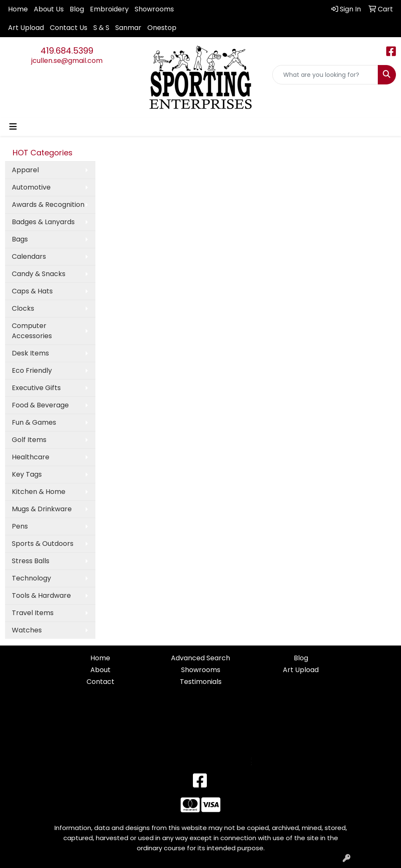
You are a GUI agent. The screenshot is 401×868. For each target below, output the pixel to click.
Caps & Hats (32, 291)
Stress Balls (31, 561)
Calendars (29, 256)
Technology (31, 578)
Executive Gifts (36, 388)
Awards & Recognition (48, 205)
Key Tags (27, 474)
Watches (27, 630)
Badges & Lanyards (43, 222)
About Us (49, 9)
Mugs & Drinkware (42, 509)
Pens (20, 526)
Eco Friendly (32, 370)
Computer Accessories (32, 331)
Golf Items (29, 440)
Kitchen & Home (39, 492)
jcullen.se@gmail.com (67, 61)
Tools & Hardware (41, 595)
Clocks (23, 308)
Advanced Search (200, 658)
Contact (100, 682)
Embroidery (109, 9)
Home (18, 9)
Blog (77, 9)
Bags (20, 239)
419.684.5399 (67, 51)
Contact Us (69, 28)
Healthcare (31, 457)
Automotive (31, 187)
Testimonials (201, 682)
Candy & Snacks (39, 274)
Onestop (162, 28)
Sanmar (128, 28)
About (100, 670)
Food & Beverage (40, 405)
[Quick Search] (325, 75)
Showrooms (154, 9)
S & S (101, 28)
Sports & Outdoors (43, 544)
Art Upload (26, 28)
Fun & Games (34, 422)
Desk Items (30, 353)
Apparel (25, 170)
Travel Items (33, 613)
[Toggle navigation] (13, 127)
